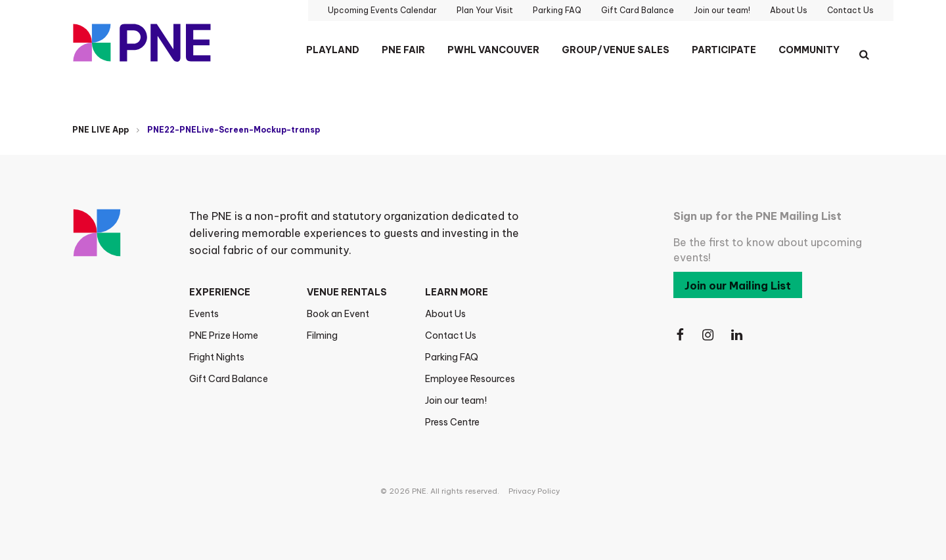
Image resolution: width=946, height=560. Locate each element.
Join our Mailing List (738, 286)
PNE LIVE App (101, 130)
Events (204, 314)
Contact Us (451, 335)
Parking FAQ (452, 357)
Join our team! (456, 400)
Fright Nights (217, 357)
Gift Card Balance (229, 379)
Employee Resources (470, 379)
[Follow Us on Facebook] (680, 335)
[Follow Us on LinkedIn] (738, 335)
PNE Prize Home (224, 335)
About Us (445, 314)
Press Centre (452, 422)
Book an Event (338, 314)
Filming (322, 335)
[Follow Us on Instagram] (709, 335)
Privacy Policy (534, 491)
